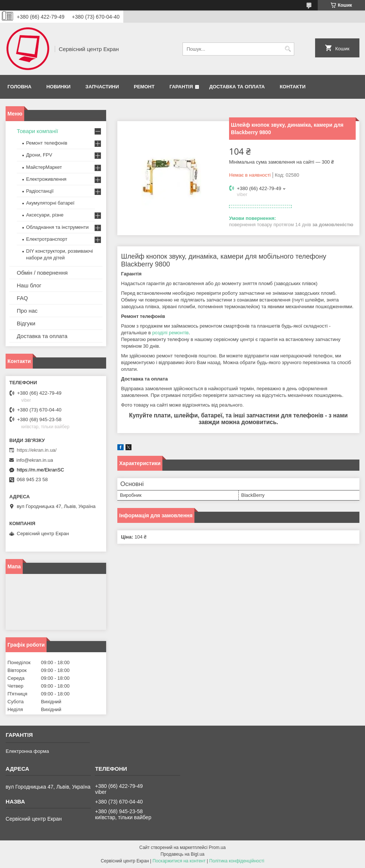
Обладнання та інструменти (57, 227)
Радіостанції (40, 191)
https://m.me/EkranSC (40, 470)
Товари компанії (37, 131)
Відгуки (26, 323)
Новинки (58, 87)
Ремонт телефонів (47, 143)
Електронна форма (27, 751)
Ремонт (144, 87)
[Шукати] (288, 49)
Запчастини (102, 87)
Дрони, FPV (39, 155)
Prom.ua (217, 848)
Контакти (293, 87)
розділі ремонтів (171, 333)
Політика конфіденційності (237, 861)
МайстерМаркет (44, 167)
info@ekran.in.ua (35, 460)
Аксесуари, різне (45, 215)
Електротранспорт (47, 239)
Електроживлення (46, 179)
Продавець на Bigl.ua (182, 854)
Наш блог (29, 285)
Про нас (27, 311)
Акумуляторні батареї (50, 203)
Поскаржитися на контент (179, 861)
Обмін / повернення (42, 273)
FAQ (22, 298)
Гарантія (181, 87)
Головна (19, 87)
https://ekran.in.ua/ (37, 450)
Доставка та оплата (237, 87)
